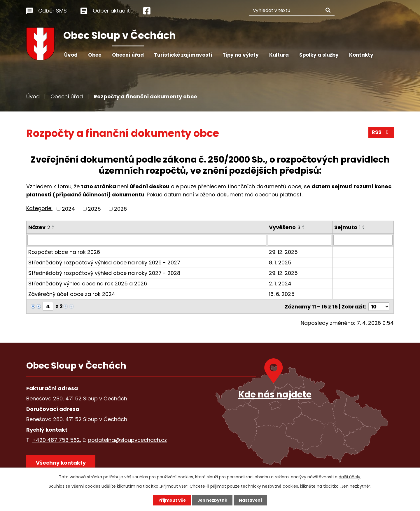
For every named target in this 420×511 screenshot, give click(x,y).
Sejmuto (347, 227)
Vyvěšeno (285, 227)
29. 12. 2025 (283, 252)
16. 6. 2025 (282, 294)
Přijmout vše (171, 500)
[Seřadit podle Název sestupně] (53, 228)
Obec (95, 55)
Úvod (71, 55)
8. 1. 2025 (280, 263)
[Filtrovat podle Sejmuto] (363, 240)
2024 (68, 209)
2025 (94, 209)
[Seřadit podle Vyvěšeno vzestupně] (304, 226)
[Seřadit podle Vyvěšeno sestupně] (304, 228)
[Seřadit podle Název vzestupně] (53, 226)
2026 (120, 209)
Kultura (279, 55)
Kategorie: (39, 208)
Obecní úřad (128, 55)
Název (39, 227)
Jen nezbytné (212, 500)
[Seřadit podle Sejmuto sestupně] (364, 228)
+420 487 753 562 (56, 440)
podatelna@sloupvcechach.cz (127, 440)
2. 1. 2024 (280, 284)
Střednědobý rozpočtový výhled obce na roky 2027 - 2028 (104, 273)
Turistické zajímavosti (183, 55)
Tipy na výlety (241, 55)
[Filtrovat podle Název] (147, 240)
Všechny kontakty (61, 463)
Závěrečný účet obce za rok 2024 (72, 294)
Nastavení (251, 500)
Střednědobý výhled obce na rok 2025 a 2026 (88, 284)
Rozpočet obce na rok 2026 (64, 252)
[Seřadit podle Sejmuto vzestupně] (364, 226)
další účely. (350, 477)
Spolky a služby (319, 55)
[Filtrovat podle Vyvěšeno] (300, 240)
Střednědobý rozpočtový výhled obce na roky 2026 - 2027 (104, 263)
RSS (381, 133)
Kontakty (361, 55)
